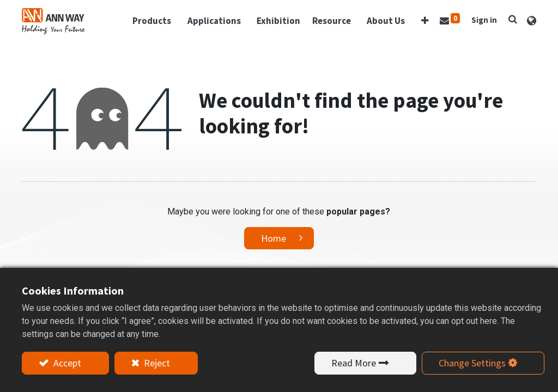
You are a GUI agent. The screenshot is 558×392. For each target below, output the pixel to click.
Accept (66, 363)
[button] (425, 21)
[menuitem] (278, 21)
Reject (156, 363)
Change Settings (472, 363)
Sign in (484, 20)
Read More (354, 363)
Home (274, 238)
